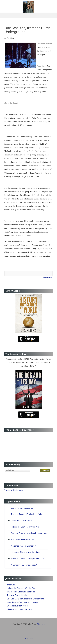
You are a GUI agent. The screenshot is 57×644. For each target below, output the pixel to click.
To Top (28, 638)
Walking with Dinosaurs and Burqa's (22, 592)
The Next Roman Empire (17, 595)
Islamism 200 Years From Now (20, 609)
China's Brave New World (17, 606)
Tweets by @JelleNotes (13, 490)
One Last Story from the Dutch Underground (25, 599)
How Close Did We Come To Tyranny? (22, 602)
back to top (47, 278)
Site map (41, 624)
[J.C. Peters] (28, 9)
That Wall (11, 585)
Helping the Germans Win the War (21, 588)
